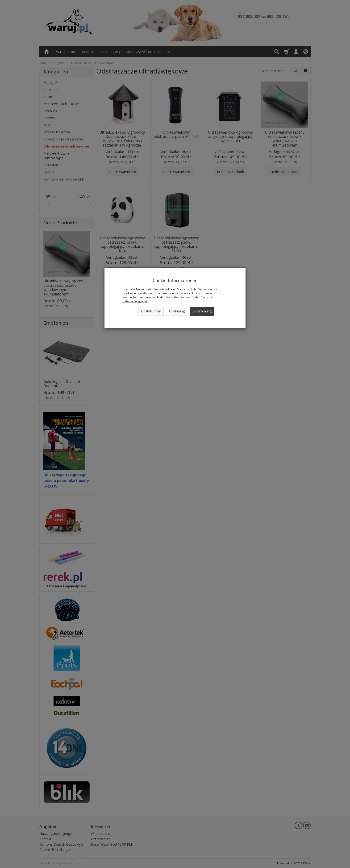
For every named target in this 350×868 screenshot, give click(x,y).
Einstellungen (151, 311)
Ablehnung (177, 311)
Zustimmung (202, 311)
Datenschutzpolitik (135, 301)
